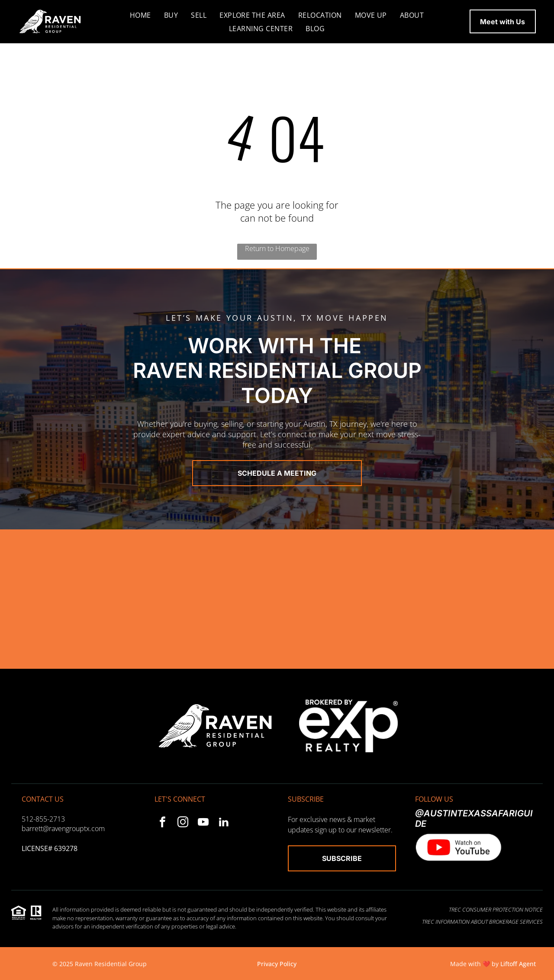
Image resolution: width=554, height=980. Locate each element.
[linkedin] (224, 823)
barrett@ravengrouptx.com (63, 828)
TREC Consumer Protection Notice (496, 909)
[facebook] (163, 823)
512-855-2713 (43, 819)
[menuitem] (140, 15)
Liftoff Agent (518, 964)
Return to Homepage (277, 248)
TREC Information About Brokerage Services (482, 922)
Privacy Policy (277, 964)
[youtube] (203, 823)
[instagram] (183, 823)
